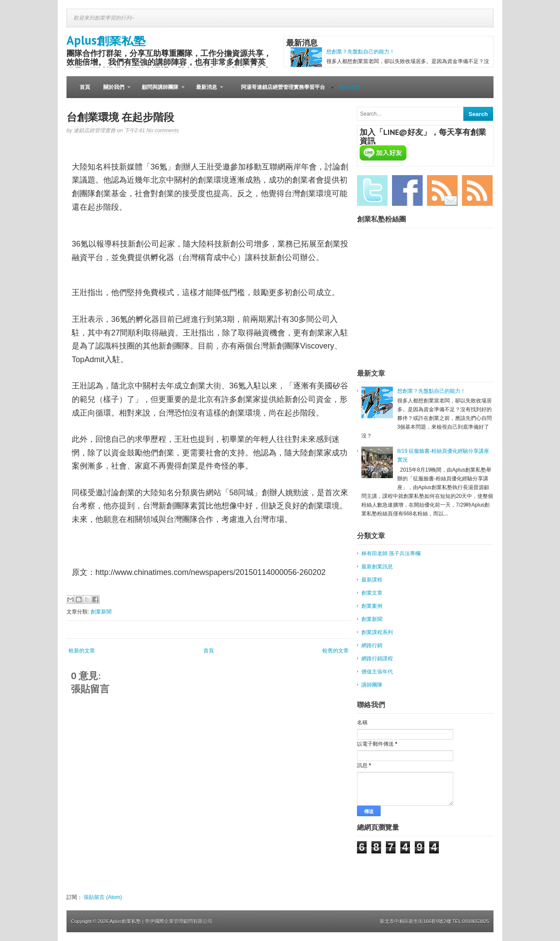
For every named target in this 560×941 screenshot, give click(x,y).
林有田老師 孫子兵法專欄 (391, 553)
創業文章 (372, 593)
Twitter (372, 190)
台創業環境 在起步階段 (120, 117)
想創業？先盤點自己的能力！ (360, 52)
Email (442, 190)
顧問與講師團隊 (160, 91)
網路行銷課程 (377, 659)
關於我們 (114, 91)
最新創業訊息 (377, 567)
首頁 (85, 87)
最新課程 (372, 580)
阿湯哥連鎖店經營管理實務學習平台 (283, 87)
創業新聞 (101, 612)
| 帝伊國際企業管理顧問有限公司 (177, 921)
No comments (163, 130)
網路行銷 (372, 645)
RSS (477, 190)
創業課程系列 (377, 632)
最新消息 (206, 91)
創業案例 (372, 606)
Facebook (407, 190)
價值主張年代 (377, 672)
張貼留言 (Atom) (103, 897)
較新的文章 (82, 651)
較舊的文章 (336, 651)
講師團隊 (372, 685)
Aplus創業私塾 (106, 40)
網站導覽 (350, 87)
